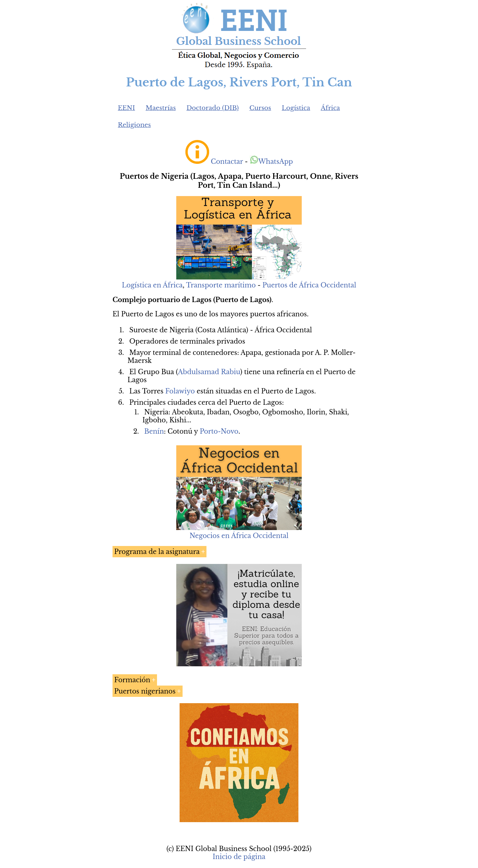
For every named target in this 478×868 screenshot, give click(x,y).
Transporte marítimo (221, 285)
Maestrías (161, 108)
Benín (154, 431)
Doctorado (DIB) (213, 108)
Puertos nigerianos (145, 691)
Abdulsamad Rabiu (209, 372)
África (330, 108)
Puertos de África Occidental (309, 285)
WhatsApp (271, 162)
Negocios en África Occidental (239, 536)
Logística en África (152, 285)
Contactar (227, 162)
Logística (296, 108)
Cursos (260, 108)
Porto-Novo (219, 431)
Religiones (134, 125)
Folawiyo (180, 391)
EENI (126, 108)
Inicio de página (239, 857)
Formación (132, 680)
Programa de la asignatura (157, 552)
